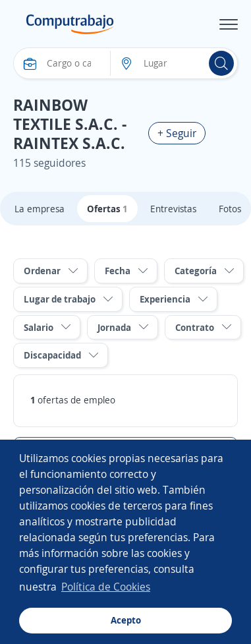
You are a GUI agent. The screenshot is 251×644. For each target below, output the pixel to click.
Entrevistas (173, 209)
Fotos (230, 209)
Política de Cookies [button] (106, 587)
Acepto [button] (126, 620)
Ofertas (107, 209)
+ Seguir (177, 133)
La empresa (40, 209)
